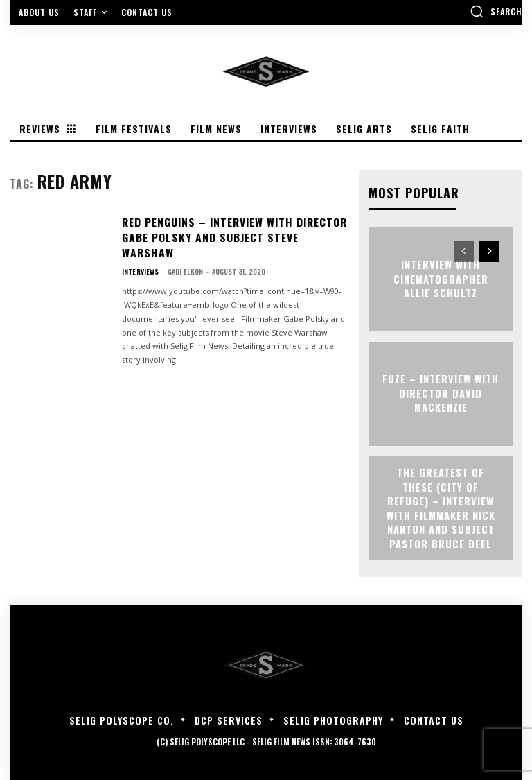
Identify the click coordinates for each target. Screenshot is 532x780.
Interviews (140, 253)
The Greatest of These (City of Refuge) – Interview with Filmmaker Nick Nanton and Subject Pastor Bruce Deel (441, 508)
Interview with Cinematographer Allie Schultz (441, 279)
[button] (496, 11)
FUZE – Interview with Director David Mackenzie (441, 393)
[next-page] (489, 251)
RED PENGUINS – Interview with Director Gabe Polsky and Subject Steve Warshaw (230, 228)
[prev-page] (464, 251)
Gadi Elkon (185, 253)
